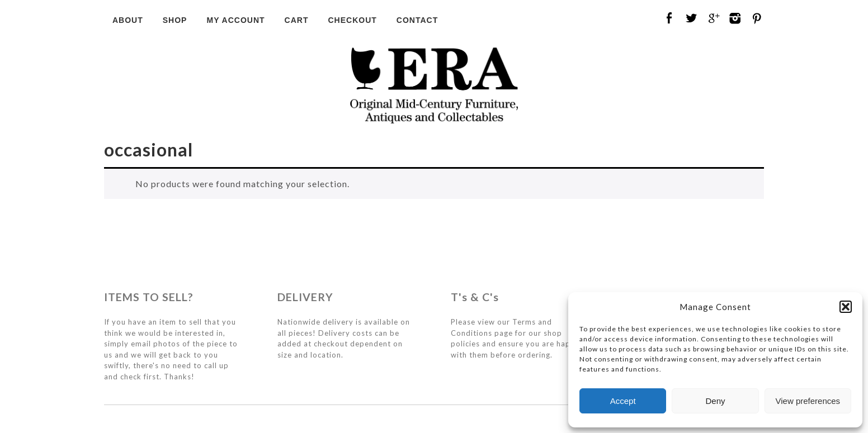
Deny (715, 401)
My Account (235, 20)
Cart (297, 20)
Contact (417, 20)
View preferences (808, 401)
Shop (175, 20)
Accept (623, 401)
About (128, 20)
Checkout (352, 20)
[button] (846, 307)
